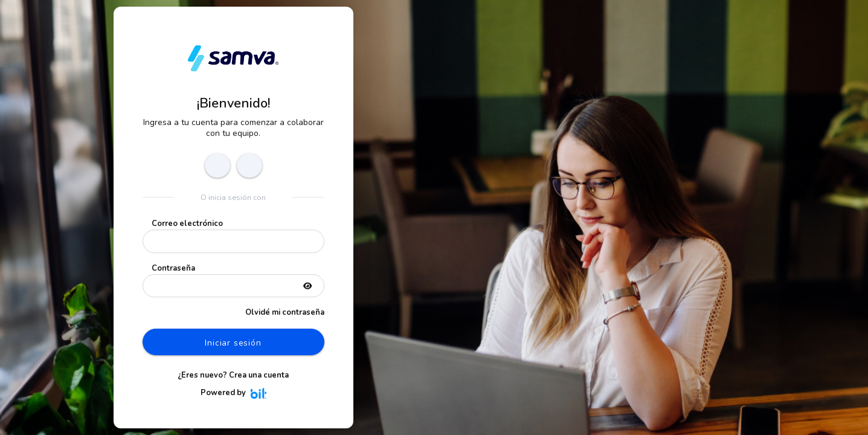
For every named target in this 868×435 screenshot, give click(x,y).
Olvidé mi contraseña (285, 312)
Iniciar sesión (233, 343)
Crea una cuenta (259, 375)
